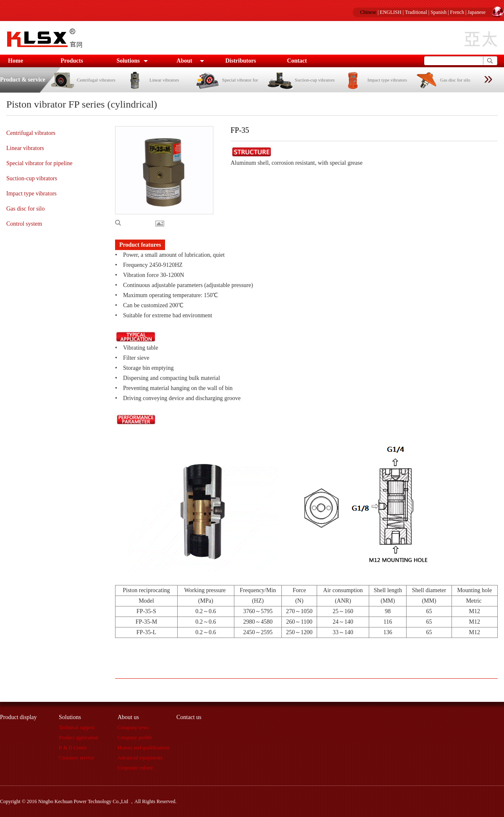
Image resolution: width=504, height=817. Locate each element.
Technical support (77, 727)
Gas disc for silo (442, 80)
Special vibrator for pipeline (39, 163)
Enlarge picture (135, 223)
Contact (297, 61)
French (457, 12)
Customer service (76, 758)
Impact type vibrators (374, 80)
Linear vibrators (151, 80)
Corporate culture (135, 768)
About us (128, 717)
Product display (18, 717)
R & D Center (73, 748)
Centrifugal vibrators (83, 80)
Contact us (189, 717)
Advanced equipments (140, 758)
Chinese (368, 12)
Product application (79, 738)
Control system (24, 224)
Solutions (128, 61)
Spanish (438, 12)
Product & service (23, 80)
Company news (133, 727)
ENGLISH (390, 12)
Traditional (416, 12)
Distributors (240, 61)
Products (72, 61)
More (162, 224)
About (184, 61)
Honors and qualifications (144, 748)
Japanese (476, 12)
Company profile (135, 738)
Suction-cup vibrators (301, 80)
